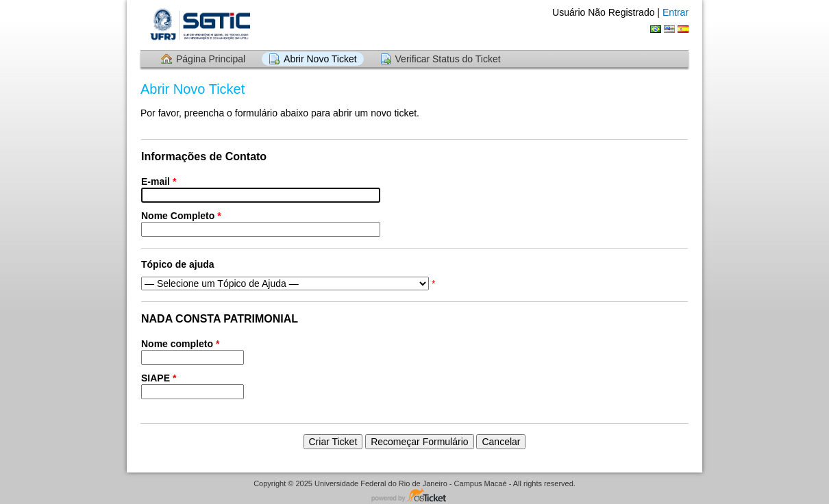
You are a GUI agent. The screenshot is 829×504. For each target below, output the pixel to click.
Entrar (676, 12)
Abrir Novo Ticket (320, 59)
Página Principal (211, 59)
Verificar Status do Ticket (448, 59)
